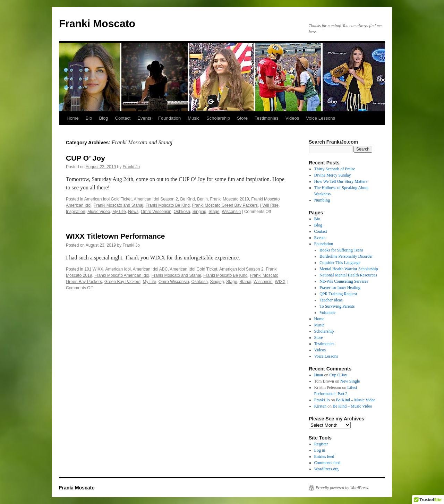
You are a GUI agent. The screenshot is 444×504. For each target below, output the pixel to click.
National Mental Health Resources (348, 275)
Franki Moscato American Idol (122, 275)
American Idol (118, 269)
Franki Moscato (97, 23)
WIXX (280, 282)
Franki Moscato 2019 (230, 199)
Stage (214, 212)
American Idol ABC (150, 269)
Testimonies (267, 118)
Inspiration (75, 212)
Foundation (169, 118)
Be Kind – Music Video (356, 400)
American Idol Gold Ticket (108, 199)
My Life (119, 212)
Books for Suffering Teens (341, 250)
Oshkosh (182, 212)
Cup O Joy (338, 375)
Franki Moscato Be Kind (167, 205)
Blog (103, 118)
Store (242, 118)
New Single (350, 381)
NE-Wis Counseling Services (344, 281)
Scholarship (218, 118)
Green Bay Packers (122, 282)
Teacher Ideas (331, 300)
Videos (292, 118)
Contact (123, 118)
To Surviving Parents (337, 306)
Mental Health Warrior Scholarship (349, 269)
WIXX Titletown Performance (116, 236)
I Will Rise (269, 205)
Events (144, 118)
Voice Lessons (321, 118)
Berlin (202, 199)
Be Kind (188, 199)
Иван (319, 375)
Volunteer (327, 313)
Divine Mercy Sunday (333, 175)
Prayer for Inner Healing (340, 288)
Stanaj (245, 282)
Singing (199, 212)
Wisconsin (231, 212)
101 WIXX (94, 269)
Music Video (99, 212)
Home (73, 118)
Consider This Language (340, 263)
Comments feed (327, 463)
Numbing (322, 200)
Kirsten (320, 406)
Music (194, 118)
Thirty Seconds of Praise (335, 169)
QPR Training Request (338, 294)
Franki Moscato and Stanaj (118, 205)
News (133, 212)
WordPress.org (326, 469)
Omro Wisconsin (156, 212)
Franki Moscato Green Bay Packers (225, 205)
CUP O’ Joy (86, 158)
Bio (89, 118)
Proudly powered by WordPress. (342, 488)
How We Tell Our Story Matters (341, 181)
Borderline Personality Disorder (346, 256)
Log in (320, 450)
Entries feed (324, 456)
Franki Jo (131, 167)
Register (321, 444)
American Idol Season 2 (156, 199)
